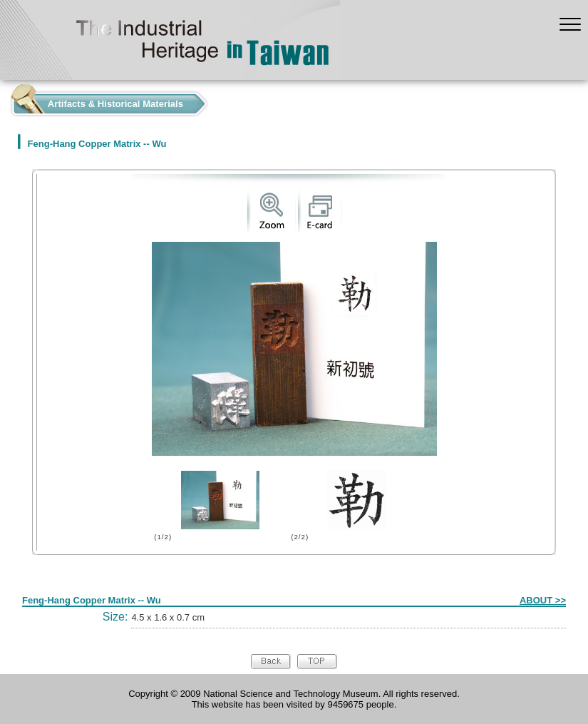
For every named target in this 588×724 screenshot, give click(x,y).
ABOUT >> (543, 600)
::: (4, 100)
